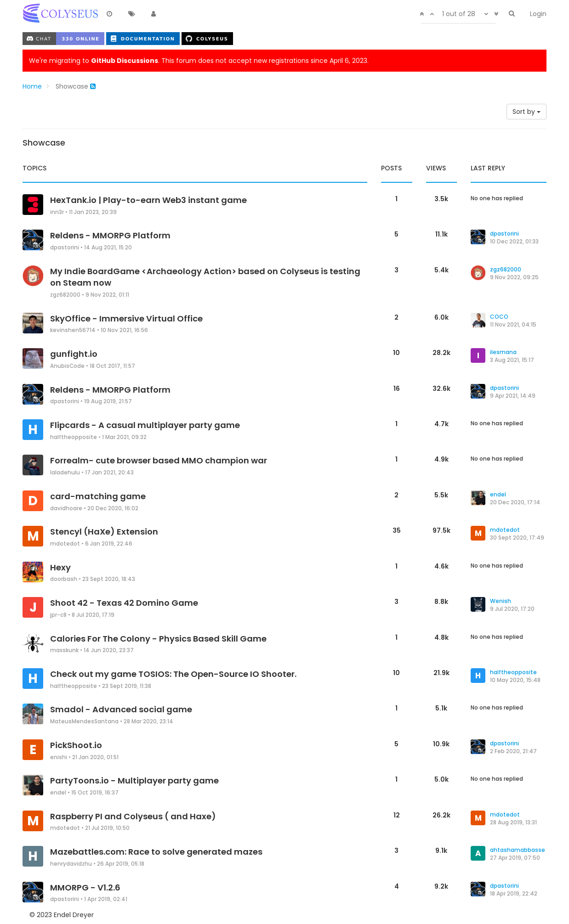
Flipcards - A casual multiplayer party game (145, 425)
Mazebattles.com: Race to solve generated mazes (156, 852)
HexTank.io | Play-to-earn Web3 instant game (148, 200)
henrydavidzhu (71, 864)
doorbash (64, 579)
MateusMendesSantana (84, 721)
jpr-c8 (58, 615)
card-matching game (98, 496)
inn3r (57, 212)
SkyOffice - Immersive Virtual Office (126, 318)
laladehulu (65, 473)
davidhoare (66, 508)
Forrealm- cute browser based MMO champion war (159, 460)
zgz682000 (65, 295)
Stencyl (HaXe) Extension (104, 532)
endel (58, 793)
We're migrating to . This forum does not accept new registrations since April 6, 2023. (199, 61)
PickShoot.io (76, 745)
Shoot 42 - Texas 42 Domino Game (124, 603)
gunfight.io (74, 354)
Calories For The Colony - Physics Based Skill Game (158, 639)
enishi (59, 757)
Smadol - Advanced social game (121, 709)
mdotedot (65, 544)
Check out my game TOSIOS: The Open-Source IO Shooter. (173, 674)
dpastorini (65, 248)
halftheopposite (74, 437)
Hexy (60, 567)
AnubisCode (67, 366)
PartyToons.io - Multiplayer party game (134, 780)
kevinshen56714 (73, 330)
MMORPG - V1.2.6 (85, 887)
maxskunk (64, 650)
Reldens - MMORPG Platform (110, 235)
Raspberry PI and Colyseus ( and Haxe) (133, 816)
